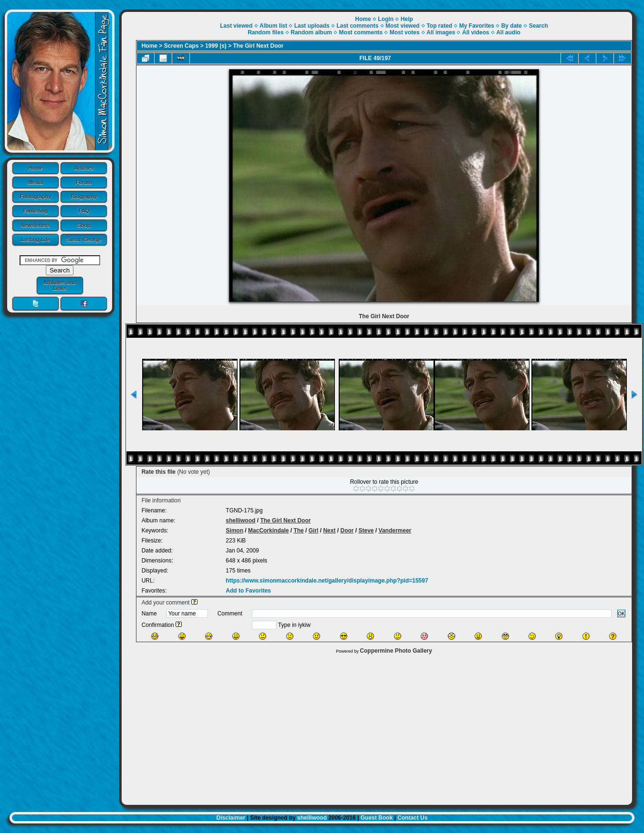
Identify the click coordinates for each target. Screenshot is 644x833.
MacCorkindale (268, 531)
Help (407, 19)
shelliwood (240, 521)
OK (622, 614)
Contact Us (412, 818)
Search (539, 26)
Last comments (357, 26)
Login (386, 19)
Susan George (84, 239)
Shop (84, 225)
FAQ (84, 211)
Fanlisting (35, 211)
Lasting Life (35, 239)
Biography (84, 197)
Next (329, 531)
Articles (84, 168)
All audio (508, 32)
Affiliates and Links (59, 285)
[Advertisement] (377, 727)
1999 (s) (216, 46)
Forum (84, 182)
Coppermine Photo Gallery (396, 651)
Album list (273, 26)
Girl (314, 531)
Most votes (405, 32)
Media (36, 182)
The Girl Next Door (259, 46)
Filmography (35, 197)
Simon (234, 531)
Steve (366, 531)
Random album (311, 32)
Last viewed (236, 26)
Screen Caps (182, 46)
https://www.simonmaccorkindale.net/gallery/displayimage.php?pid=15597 (327, 581)
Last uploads (312, 26)
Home (36, 168)
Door (347, 531)
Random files (265, 32)
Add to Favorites (248, 591)
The (298, 531)
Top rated (439, 26)
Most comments (361, 32)
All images (441, 32)
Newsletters (35, 225)
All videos (476, 32)
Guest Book (377, 818)
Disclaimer (231, 818)
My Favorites (477, 26)
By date (512, 26)
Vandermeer (395, 531)
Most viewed (402, 26)
